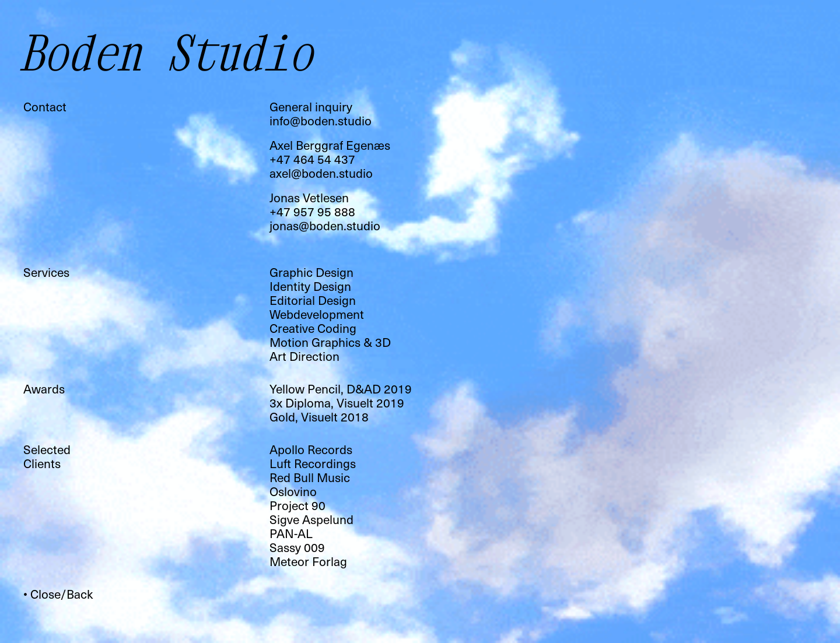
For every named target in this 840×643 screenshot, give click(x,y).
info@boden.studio (321, 120)
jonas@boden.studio (325, 225)
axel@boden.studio (321, 173)
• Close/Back (58, 594)
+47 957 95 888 (312, 211)
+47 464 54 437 (312, 159)
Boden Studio (171, 52)
